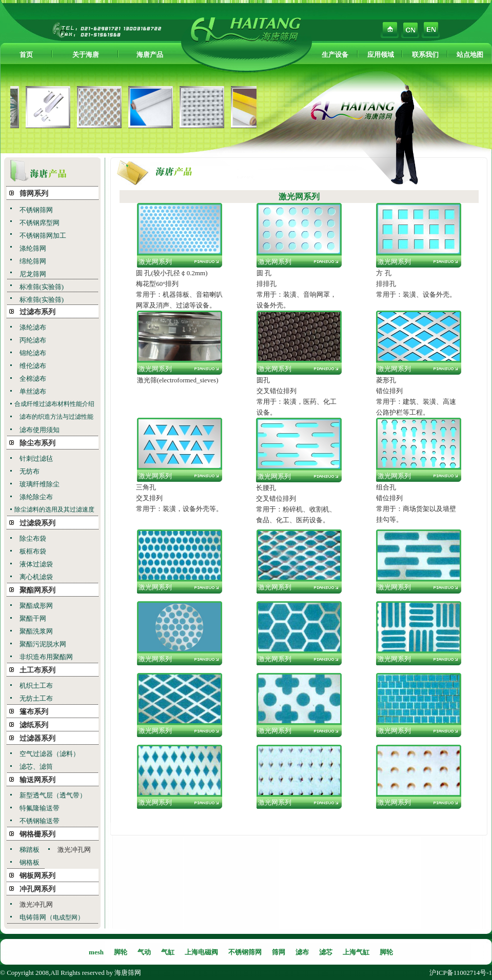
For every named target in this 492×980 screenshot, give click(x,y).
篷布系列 (34, 712)
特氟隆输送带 (40, 808)
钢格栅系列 (37, 834)
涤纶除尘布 (36, 497)
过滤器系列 (37, 738)
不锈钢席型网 (40, 223)
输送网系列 (37, 780)
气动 (144, 952)
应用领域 (381, 55)
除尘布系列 (37, 443)
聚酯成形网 (36, 606)
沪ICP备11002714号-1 (461, 973)
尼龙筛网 (33, 274)
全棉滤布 (33, 379)
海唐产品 (150, 55)
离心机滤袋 (36, 577)
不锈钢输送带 (40, 821)
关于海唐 (86, 55)
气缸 (168, 952)
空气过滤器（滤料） (50, 754)
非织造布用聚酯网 (46, 657)
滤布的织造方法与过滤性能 (56, 417)
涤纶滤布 (33, 327)
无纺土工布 (36, 698)
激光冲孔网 (74, 850)
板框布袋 (33, 551)
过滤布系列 (37, 312)
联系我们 (425, 55)
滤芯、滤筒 (36, 767)
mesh (96, 952)
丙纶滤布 (33, 340)
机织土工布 (36, 686)
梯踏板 (29, 850)
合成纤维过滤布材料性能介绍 (54, 404)
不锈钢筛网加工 (43, 236)
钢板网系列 (37, 876)
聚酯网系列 (37, 590)
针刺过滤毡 (36, 458)
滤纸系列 (34, 725)
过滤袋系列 (37, 523)
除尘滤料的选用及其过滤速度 (54, 509)
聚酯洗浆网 (36, 631)
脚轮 (121, 952)
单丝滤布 (33, 391)
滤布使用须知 (40, 430)
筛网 (279, 952)
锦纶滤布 (33, 353)
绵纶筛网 (33, 261)
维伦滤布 (33, 366)
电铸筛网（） (52, 917)
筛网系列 (34, 193)
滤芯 (326, 952)
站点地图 (470, 55)
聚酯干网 (33, 618)
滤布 (302, 952)
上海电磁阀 (201, 952)
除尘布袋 (33, 538)
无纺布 (29, 471)
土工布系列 (37, 670)
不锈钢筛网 (36, 210)
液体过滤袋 (36, 564)
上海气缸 (356, 952)
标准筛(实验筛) (42, 287)
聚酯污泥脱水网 (43, 644)
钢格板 (29, 862)
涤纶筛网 (33, 248)
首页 (26, 55)
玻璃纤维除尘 (40, 484)
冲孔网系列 (37, 889)
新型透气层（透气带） (53, 795)
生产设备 (335, 55)
